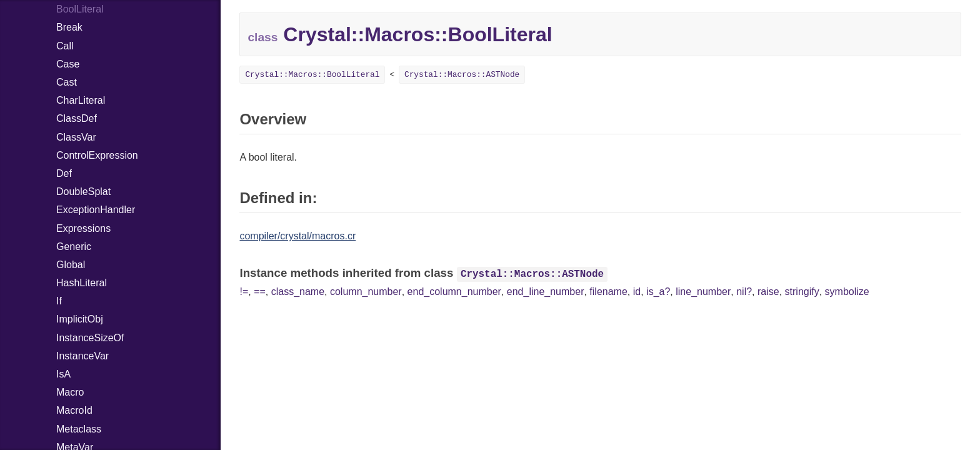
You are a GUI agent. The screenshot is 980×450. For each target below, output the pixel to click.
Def (64, 173)
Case (68, 64)
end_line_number (546, 292)
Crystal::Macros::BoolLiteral (312, 75)
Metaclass (79, 429)
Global (71, 265)
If (59, 301)
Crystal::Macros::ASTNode (462, 75)
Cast (67, 82)
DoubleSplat (83, 192)
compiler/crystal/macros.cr (297, 236)
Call (65, 46)
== (260, 292)
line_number (703, 292)
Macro (70, 392)
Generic (74, 247)
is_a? (658, 292)
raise (768, 292)
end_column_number (454, 292)
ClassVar (76, 137)
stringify (802, 292)
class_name (298, 292)
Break (69, 27)
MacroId (74, 410)
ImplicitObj (80, 319)
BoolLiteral (80, 9)
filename (608, 292)
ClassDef (77, 118)
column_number (366, 292)
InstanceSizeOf (90, 338)
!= (244, 292)
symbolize (847, 292)
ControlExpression (97, 155)
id (637, 292)
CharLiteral (81, 100)
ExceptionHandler (96, 210)
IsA (63, 374)
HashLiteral (82, 283)
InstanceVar (82, 356)
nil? (744, 292)
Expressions (83, 228)
